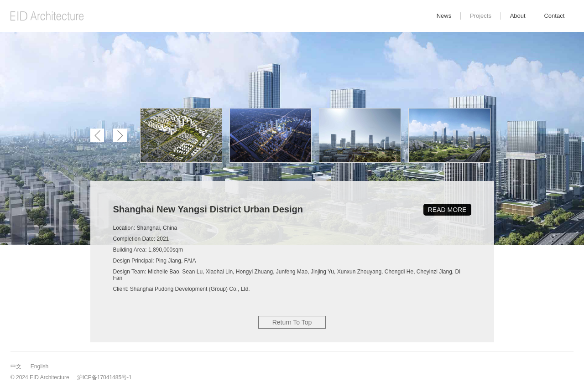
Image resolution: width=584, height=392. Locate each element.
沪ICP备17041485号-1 (104, 377)
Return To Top (292, 322)
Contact (554, 16)
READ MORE (447, 210)
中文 (16, 366)
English (39, 366)
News (444, 16)
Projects (481, 16)
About (518, 16)
